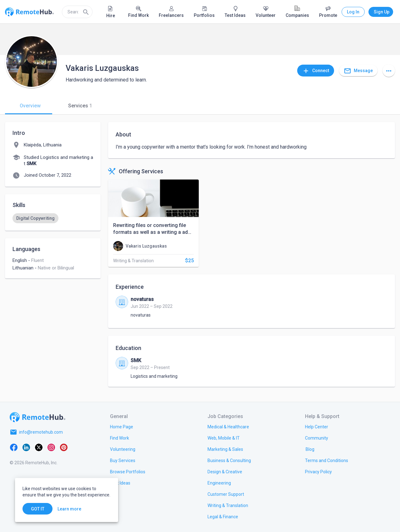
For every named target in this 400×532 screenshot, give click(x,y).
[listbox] (53, 218)
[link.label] (317, 426)
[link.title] (122, 426)
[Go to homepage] (37, 417)
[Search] (86, 12)
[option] (35, 218)
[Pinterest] (64, 447)
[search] (77, 12)
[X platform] (39, 447)
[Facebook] (14, 447)
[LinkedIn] (26, 447)
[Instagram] (51, 447)
